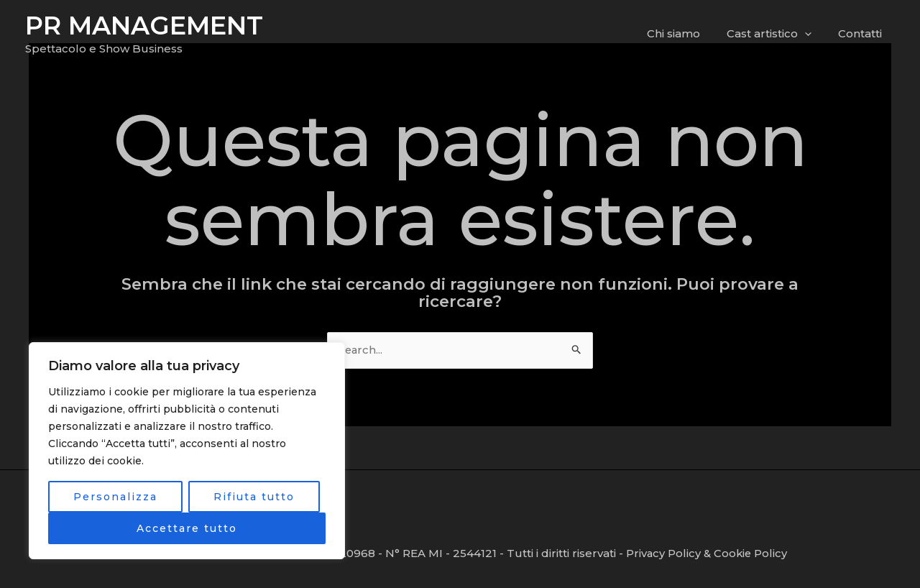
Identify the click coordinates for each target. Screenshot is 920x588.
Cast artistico (776, 34)
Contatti (862, 33)
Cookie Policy (752, 553)
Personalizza (115, 497)
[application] (812, 34)
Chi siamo (686, 33)
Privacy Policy (664, 553)
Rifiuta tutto (254, 497)
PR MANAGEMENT (144, 26)
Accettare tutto (187, 528)
